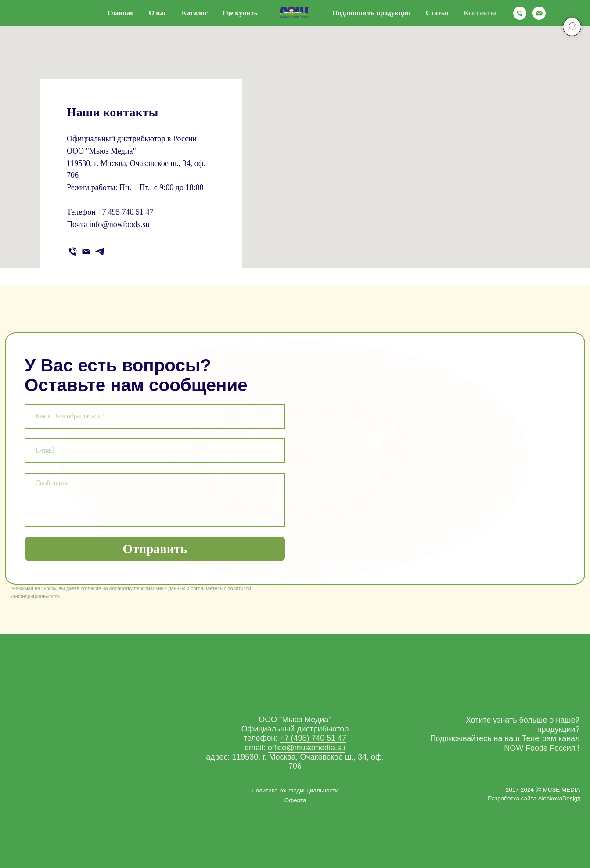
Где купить (240, 13)
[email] (155, 450)
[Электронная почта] (539, 13)
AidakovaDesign (559, 798)
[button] (295, 800)
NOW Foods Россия (540, 748)
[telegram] (100, 251)
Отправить (155, 549)
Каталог (195, 13)
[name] (155, 416)
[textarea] (155, 500)
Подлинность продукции (372, 13)
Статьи (437, 13)
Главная (121, 13)
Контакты (480, 13)
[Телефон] (520, 13)
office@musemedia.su (307, 748)
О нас (158, 13)
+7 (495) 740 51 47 (313, 738)
